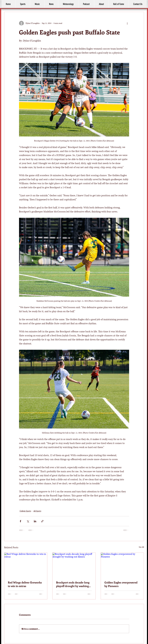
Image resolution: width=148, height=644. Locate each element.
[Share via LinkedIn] (35, 521)
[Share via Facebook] (20, 521)
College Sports (25, 511)
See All (141, 547)
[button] (101, 4)
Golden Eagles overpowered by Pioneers (121, 584)
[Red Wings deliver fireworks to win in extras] (26, 565)
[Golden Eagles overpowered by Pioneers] (122, 565)
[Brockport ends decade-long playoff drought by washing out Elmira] (74, 565)
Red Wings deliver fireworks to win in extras (25, 584)
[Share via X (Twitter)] (28, 521)
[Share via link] (42, 521)
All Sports (37, 511)
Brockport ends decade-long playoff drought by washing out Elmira (73, 584)
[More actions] (127, 23)
